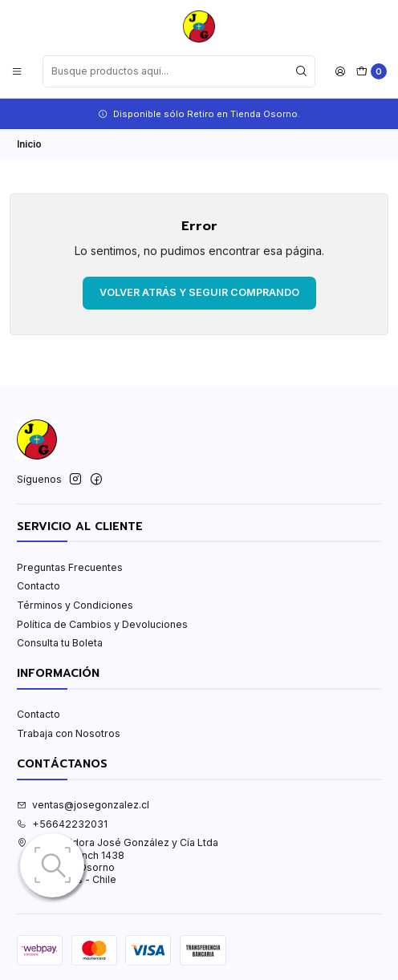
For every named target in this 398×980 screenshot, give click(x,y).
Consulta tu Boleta (60, 643)
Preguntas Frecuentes (70, 567)
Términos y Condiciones (75, 605)
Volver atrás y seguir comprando (199, 292)
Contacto (39, 586)
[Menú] (17, 71)
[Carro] (371, 72)
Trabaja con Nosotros (69, 733)
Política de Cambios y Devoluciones (102, 624)
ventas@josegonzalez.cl (83, 805)
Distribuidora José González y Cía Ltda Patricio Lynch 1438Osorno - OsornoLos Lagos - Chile (118, 861)
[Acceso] (341, 71)
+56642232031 (62, 824)
